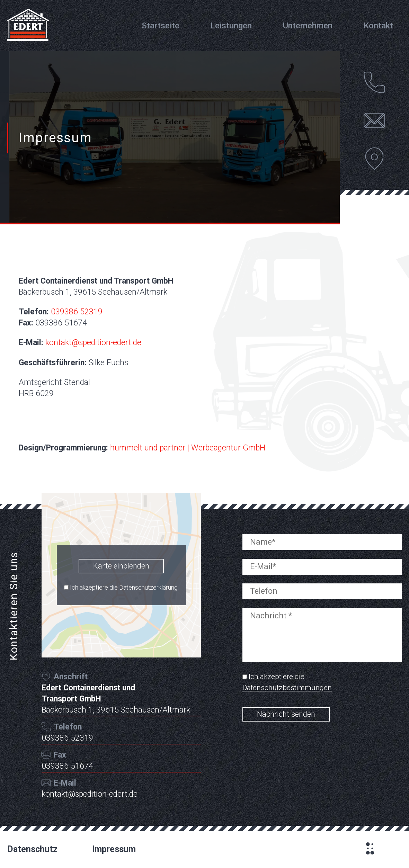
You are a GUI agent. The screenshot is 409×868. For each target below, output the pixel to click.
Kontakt (378, 26)
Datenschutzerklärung (148, 587)
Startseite (161, 26)
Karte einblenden (121, 566)
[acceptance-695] (245, 677)
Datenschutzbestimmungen (287, 688)
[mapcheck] (66, 587)
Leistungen (231, 26)
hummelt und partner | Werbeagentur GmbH (188, 448)
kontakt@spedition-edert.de (93, 343)
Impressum (114, 849)
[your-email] (322, 571)
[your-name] (322, 546)
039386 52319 (77, 312)
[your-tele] (322, 595)
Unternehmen (308, 26)
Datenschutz (32, 849)
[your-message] (322, 639)
